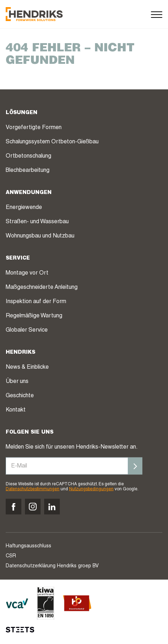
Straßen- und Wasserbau (37, 222)
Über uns (17, 382)
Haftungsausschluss (28, 546)
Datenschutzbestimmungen (33, 489)
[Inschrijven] (135, 466)
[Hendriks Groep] (34, 14)
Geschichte (20, 396)
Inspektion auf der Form (36, 302)
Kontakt (16, 410)
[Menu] (157, 14)
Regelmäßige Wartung (34, 316)
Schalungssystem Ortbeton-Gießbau (52, 142)
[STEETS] (20, 630)
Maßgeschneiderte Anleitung (42, 287)
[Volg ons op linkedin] (52, 507)
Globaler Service (27, 330)
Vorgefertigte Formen (34, 128)
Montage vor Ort (27, 273)
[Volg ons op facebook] (14, 507)
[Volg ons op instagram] (33, 507)
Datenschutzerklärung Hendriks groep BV (52, 566)
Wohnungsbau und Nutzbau (40, 236)
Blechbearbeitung (28, 170)
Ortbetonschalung (28, 156)
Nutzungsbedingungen (91, 489)
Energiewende (24, 208)
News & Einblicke (27, 367)
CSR (11, 556)
